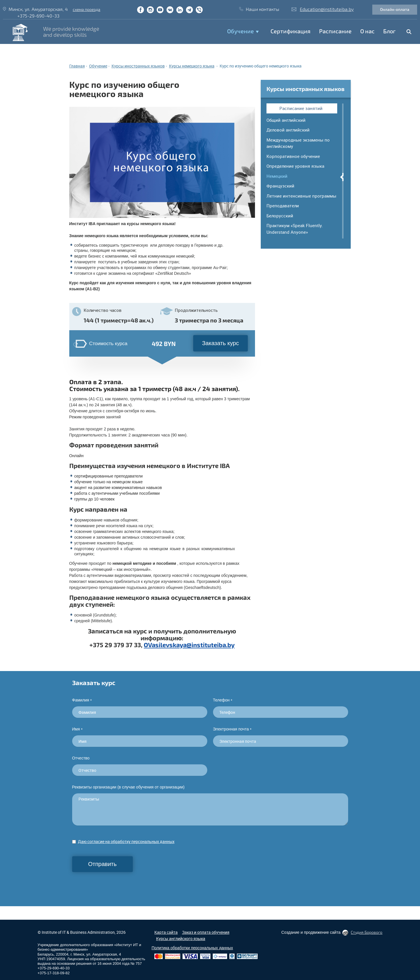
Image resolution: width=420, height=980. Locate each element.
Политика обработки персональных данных (192, 948)
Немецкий (277, 176)
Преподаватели (283, 206)
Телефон (223, 700)
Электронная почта (232, 729)
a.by (229, 645)
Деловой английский (288, 130)
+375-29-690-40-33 (38, 16)
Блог (389, 31)
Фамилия (82, 700)
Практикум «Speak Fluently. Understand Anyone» (295, 229)
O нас (367, 31)
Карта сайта (166, 932)
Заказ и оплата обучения (206, 932)
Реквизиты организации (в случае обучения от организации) (129, 787)
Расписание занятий (301, 108)
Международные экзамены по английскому (298, 143)
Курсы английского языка (181, 939)
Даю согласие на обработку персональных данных (126, 841)
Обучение (240, 31)
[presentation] (116, 883)
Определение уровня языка (295, 166)
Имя (77, 729)
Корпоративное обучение (293, 156)
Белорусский (280, 216)
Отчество (81, 758)
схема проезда (87, 9)
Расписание (335, 31)
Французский (280, 186)
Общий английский (286, 120)
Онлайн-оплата (395, 9)
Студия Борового (367, 932)
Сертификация (290, 31)
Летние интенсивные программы (301, 196)
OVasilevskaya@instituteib (183, 645)
